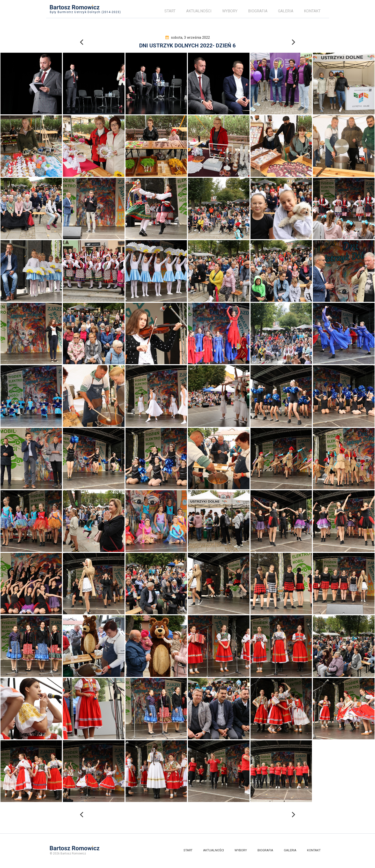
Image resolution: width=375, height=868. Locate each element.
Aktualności (199, 11)
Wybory (230, 11)
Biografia (258, 11)
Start (170, 11)
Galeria (286, 11)
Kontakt (312, 11)
